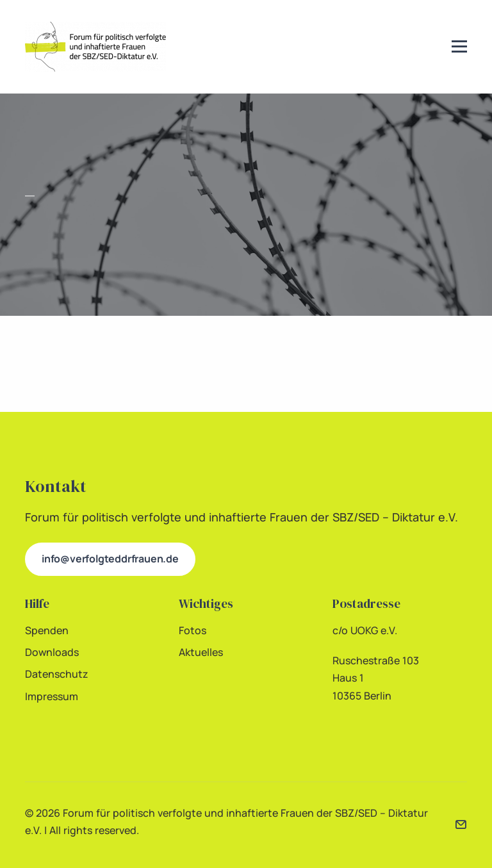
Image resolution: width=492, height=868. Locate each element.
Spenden (47, 630)
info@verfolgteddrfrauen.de (110, 559)
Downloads (52, 652)
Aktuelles (201, 652)
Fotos (193, 630)
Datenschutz (57, 674)
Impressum (52, 696)
